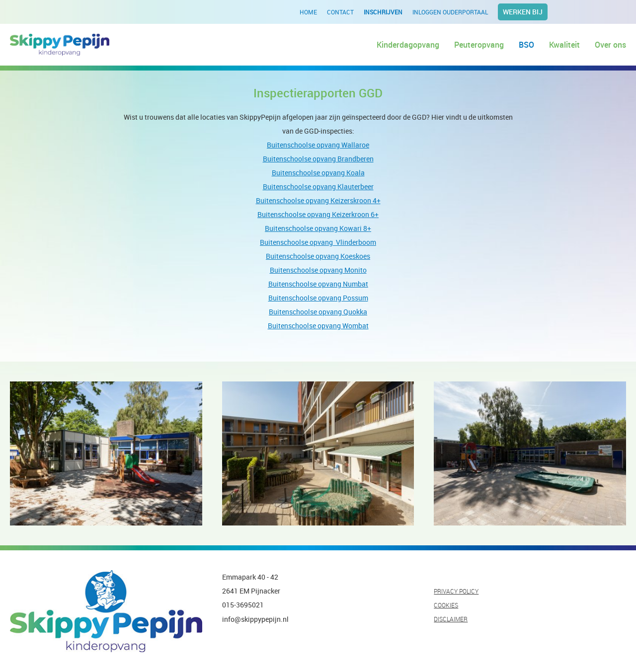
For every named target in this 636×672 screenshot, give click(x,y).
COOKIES (446, 605)
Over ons (610, 45)
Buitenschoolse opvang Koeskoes (318, 256)
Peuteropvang (479, 45)
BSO (526, 45)
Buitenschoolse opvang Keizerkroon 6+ (318, 214)
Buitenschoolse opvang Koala (318, 173)
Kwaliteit (564, 45)
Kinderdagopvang (408, 45)
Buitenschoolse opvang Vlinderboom (318, 242)
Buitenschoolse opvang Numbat (318, 284)
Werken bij (523, 12)
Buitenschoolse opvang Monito (318, 270)
